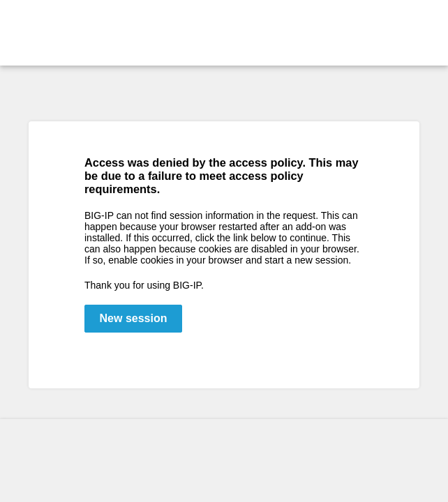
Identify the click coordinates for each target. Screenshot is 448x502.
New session (134, 318)
